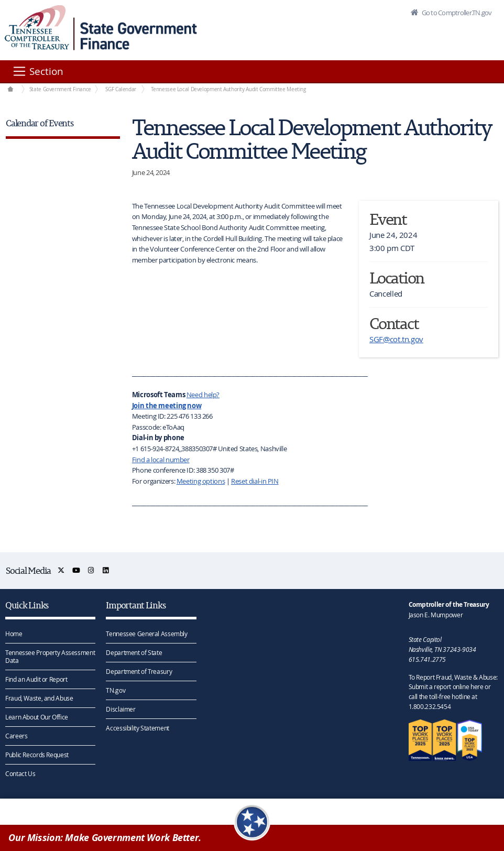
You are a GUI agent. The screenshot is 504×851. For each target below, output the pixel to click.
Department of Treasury (139, 671)
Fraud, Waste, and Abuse (39, 698)
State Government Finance (60, 89)
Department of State (134, 652)
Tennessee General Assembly (146, 634)
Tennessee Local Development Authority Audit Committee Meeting (228, 89)
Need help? (203, 395)
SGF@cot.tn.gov (396, 339)
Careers (16, 736)
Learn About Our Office (37, 717)
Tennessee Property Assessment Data (50, 656)
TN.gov (116, 690)
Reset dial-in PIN (255, 481)
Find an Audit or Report (36, 679)
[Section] (37, 71)
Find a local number (161, 460)
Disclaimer (120, 709)
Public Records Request (37, 755)
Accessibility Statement (137, 728)
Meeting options (201, 481)
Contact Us (20, 773)
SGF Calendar (121, 89)
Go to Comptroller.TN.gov (456, 13)
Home (14, 634)
